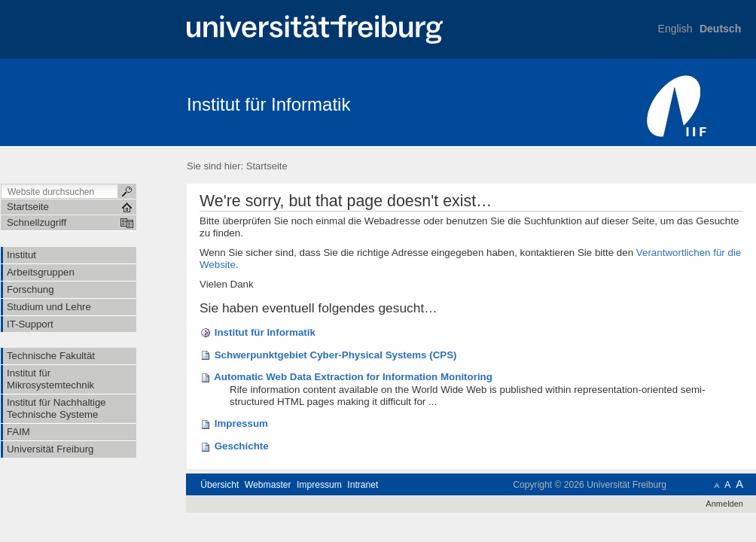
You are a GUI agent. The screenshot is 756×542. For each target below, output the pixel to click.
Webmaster (268, 485)
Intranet (363, 485)
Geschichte (242, 446)
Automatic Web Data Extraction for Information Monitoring (353, 377)
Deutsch (720, 29)
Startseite (267, 166)
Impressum (241, 423)
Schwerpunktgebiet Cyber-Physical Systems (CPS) (336, 355)
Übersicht (219, 485)
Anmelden (724, 504)
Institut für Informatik (268, 104)
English (675, 29)
